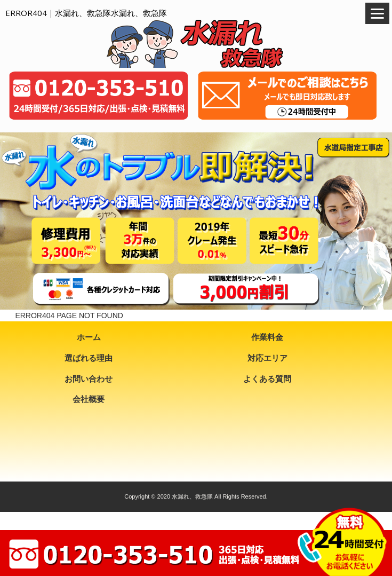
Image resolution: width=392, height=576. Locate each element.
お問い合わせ (89, 379)
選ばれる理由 (89, 358)
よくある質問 (267, 379)
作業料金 (267, 337)
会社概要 (89, 399)
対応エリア (267, 358)
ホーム (89, 337)
